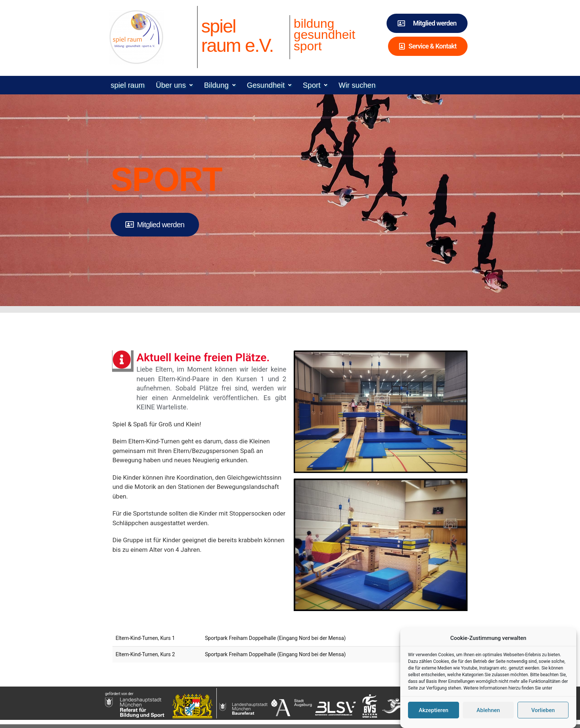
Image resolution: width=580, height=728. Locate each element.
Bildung (220, 85)
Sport (315, 85)
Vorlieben (543, 716)
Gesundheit (269, 85)
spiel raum (128, 85)
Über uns (174, 85)
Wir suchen (357, 85)
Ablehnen (488, 716)
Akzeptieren (434, 716)
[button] (174, 85)
